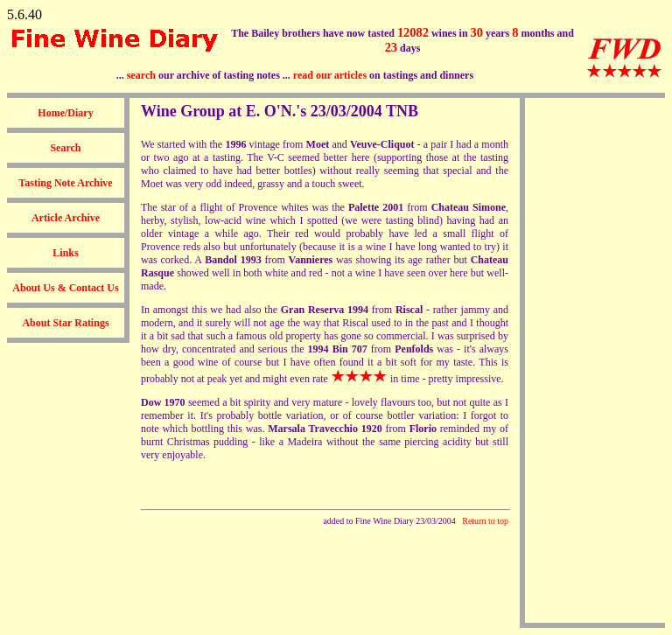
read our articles (330, 75)
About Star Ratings (65, 323)
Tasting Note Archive (65, 183)
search (141, 75)
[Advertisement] (595, 360)
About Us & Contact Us (65, 288)
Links (65, 253)
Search (65, 148)
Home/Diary (65, 113)
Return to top (485, 521)
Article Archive (66, 218)
